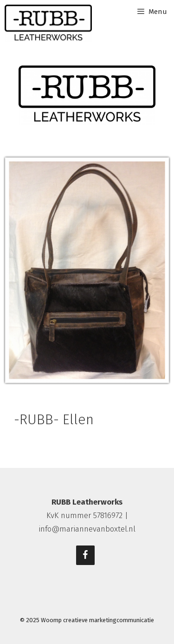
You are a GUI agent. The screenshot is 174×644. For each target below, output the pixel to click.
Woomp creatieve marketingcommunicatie (97, 620)
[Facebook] (85, 555)
